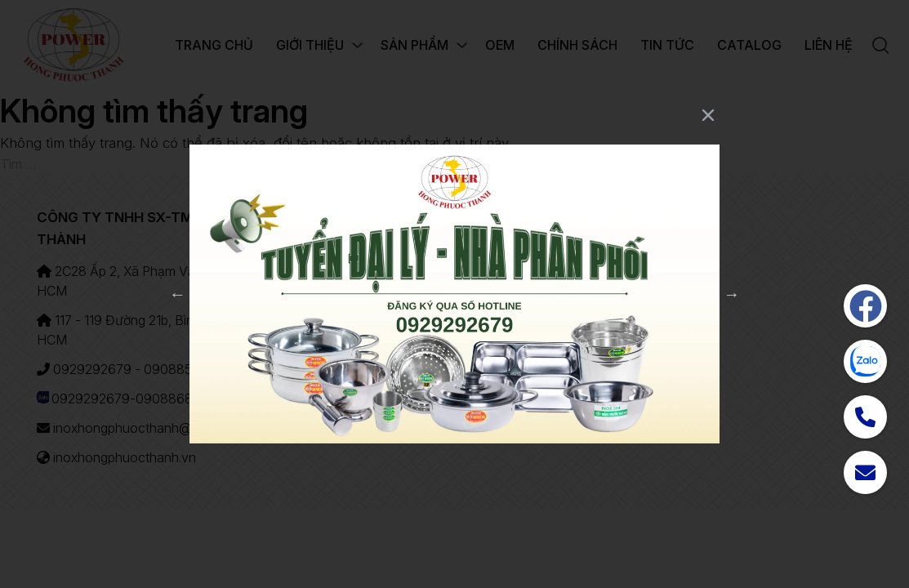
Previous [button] (177, 294)
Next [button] (732, 294)
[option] (454, 294)
